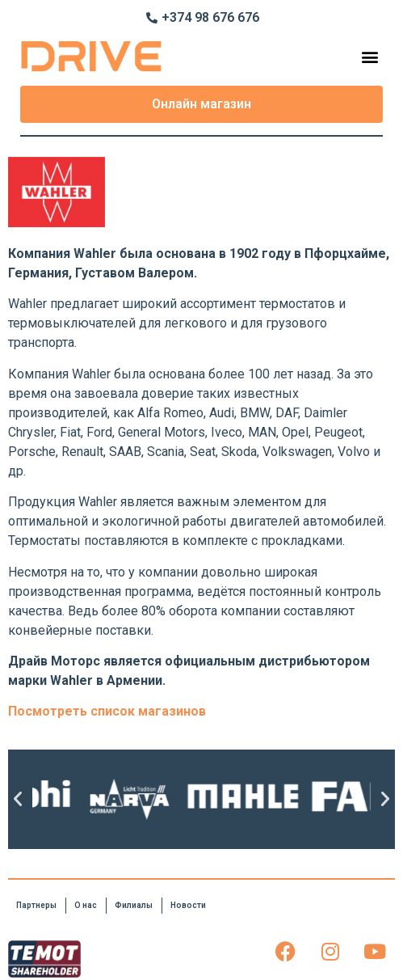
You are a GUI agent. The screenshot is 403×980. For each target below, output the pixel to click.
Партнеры (36, 905)
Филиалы (134, 905)
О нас (86, 905)
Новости (188, 905)
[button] (369, 56)
